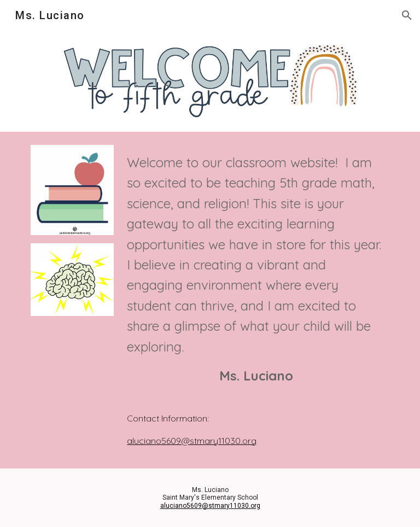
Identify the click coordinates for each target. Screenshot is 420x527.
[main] (256, 274)
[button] (407, 15)
